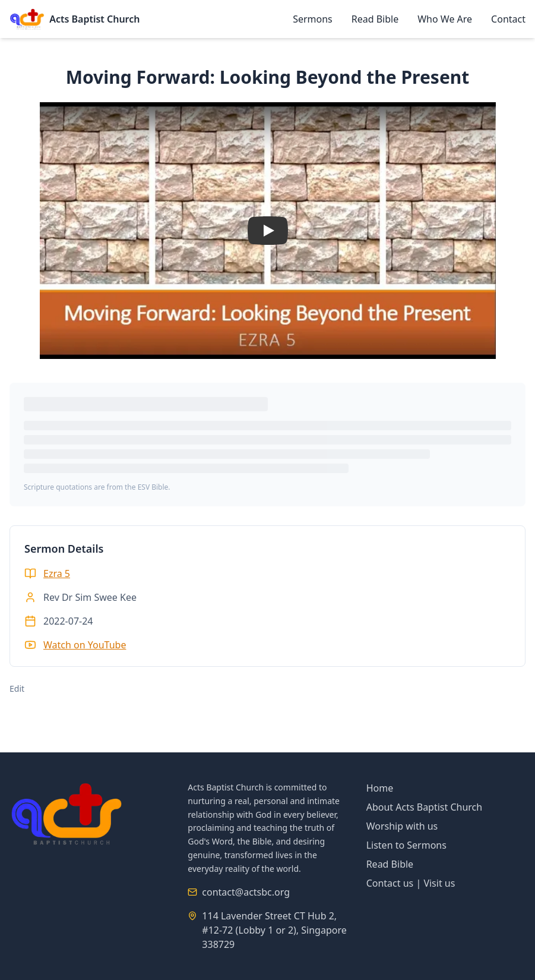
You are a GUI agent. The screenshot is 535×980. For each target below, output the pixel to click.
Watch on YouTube (85, 645)
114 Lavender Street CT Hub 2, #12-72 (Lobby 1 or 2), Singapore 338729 (274, 930)
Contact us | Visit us (411, 883)
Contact (508, 19)
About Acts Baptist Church (425, 807)
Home (380, 788)
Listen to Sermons (406, 845)
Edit (17, 688)
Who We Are (445, 19)
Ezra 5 (57, 573)
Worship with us (402, 826)
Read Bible (375, 19)
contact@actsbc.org (246, 892)
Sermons (313, 19)
